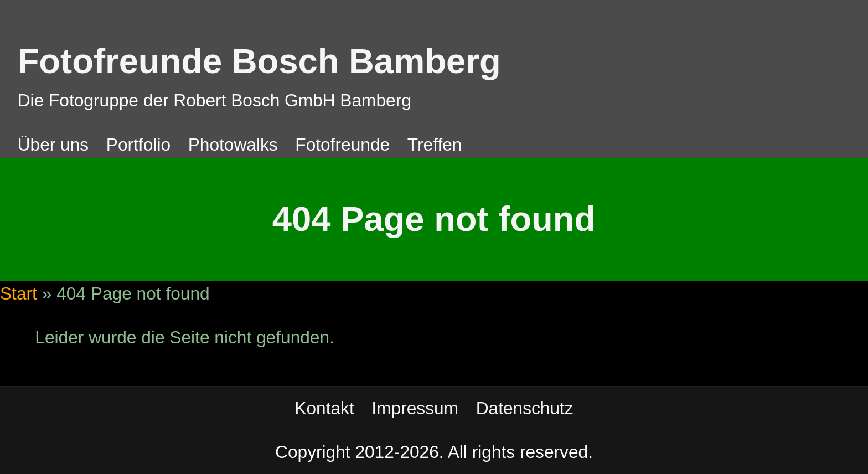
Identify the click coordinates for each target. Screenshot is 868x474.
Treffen (435, 145)
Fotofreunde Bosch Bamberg (259, 61)
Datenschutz (525, 408)
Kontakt (324, 408)
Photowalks (233, 145)
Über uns (53, 145)
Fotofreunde (342, 145)
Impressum (415, 408)
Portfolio (138, 145)
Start (19, 293)
